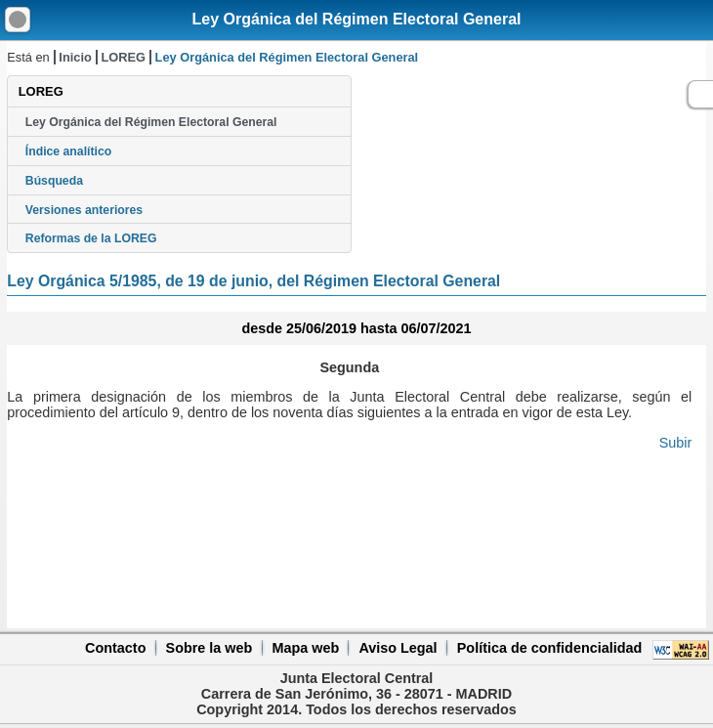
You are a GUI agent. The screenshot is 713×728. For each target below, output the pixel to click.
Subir (676, 443)
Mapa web (305, 648)
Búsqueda (54, 181)
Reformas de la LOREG (91, 238)
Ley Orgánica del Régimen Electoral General (356, 19)
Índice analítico (68, 151)
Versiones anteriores (84, 210)
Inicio (75, 57)
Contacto (115, 648)
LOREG (123, 57)
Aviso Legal (398, 648)
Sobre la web (210, 648)
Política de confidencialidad (550, 648)
